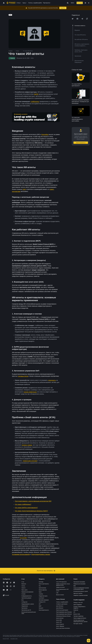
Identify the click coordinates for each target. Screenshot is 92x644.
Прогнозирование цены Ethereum (64, 614)
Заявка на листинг (60, 587)
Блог (23, 600)
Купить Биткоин (60, 618)
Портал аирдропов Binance (80, 618)
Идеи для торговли (78, 593)
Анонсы (23, 586)
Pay (40, 586)
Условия (23, 594)
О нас (23, 582)
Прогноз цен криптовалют (62, 610)
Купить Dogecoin (60, 624)
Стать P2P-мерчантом (61, 582)
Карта (40, 592)
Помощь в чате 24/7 (78, 603)
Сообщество (24, 602)
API (74, 612)
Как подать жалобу (78, 624)
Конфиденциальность (27, 596)
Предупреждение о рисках (28, 604)
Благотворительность (44, 610)
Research (41, 608)
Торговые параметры (78, 616)
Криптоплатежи (42, 588)
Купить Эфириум (60, 626)
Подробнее (63, 8)
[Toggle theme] (89, 3)
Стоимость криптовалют (62, 604)
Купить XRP (59, 622)
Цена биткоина (60, 606)
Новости (23, 588)
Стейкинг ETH (42, 602)
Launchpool (41, 598)
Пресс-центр (24, 590)
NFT (40, 604)
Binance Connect (60, 595)
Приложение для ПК (26, 610)
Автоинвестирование (44, 600)
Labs (57, 593)
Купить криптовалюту (44, 584)
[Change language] (85, 3)
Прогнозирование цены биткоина (64, 612)
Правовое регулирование (27, 592)
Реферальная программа (79, 584)
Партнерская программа (79, 582)
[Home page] (11, 3)
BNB (75, 586)
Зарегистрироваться (81, 143)
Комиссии (76, 610)
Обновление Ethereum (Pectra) (63, 616)
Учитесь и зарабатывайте (62, 602)
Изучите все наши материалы (46, 571)
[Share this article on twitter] (73, 19)
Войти (73, 3)
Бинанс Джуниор (43, 590)
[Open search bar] (67, 3)
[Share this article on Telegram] (82, 19)
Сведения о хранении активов (81, 595)
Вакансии (24, 584)
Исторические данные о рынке (81, 591)
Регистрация (80, 3)
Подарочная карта (43, 596)
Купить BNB (59, 620)
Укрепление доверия (26, 598)
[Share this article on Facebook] (77, 19)
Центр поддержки (78, 605)
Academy (41, 594)
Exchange (41, 582)
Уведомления (25, 606)
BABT (40, 606)
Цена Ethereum (60, 608)
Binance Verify (77, 614)
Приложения (24, 608)
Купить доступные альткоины (63, 628)
